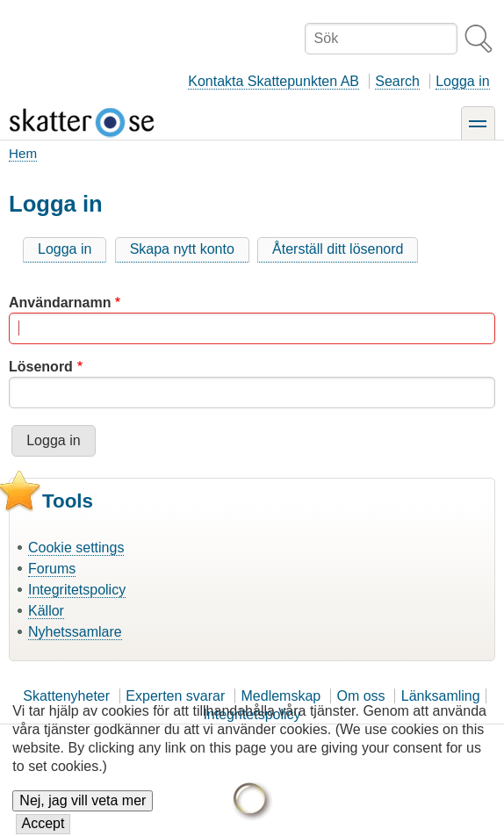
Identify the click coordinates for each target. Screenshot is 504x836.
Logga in (462, 81)
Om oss (360, 696)
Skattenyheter (66, 696)
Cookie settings (76, 548)
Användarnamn (60, 303)
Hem (23, 153)
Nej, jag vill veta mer (83, 814)
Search (397, 81)
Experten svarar (175, 696)
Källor (46, 611)
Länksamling (441, 696)
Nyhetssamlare (75, 632)
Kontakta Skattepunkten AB (274, 81)
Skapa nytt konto (182, 249)
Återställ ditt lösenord (338, 249)
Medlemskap (281, 696)
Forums (52, 569)
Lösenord (41, 367)
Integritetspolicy (77, 590)
